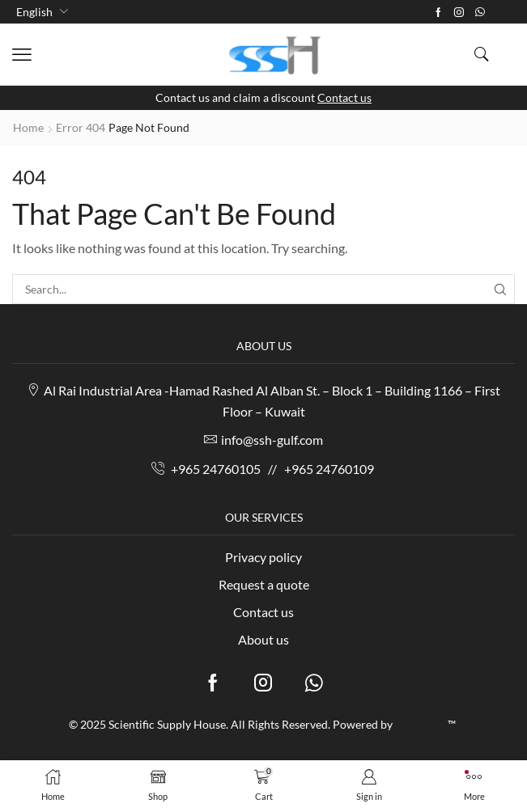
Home (28, 127)
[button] (22, 55)
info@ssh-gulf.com (272, 440)
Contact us (344, 97)
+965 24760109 (329, 469)
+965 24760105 (216, 469)
